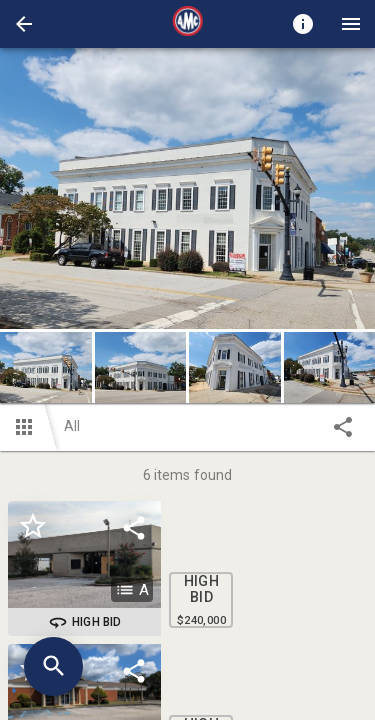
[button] (24, 24)
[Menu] (351, 24)
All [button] (72, 426)
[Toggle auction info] (303, 24)
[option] (187, 188)
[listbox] (187, 188)
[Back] (24, 24)
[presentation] (188, 24)
